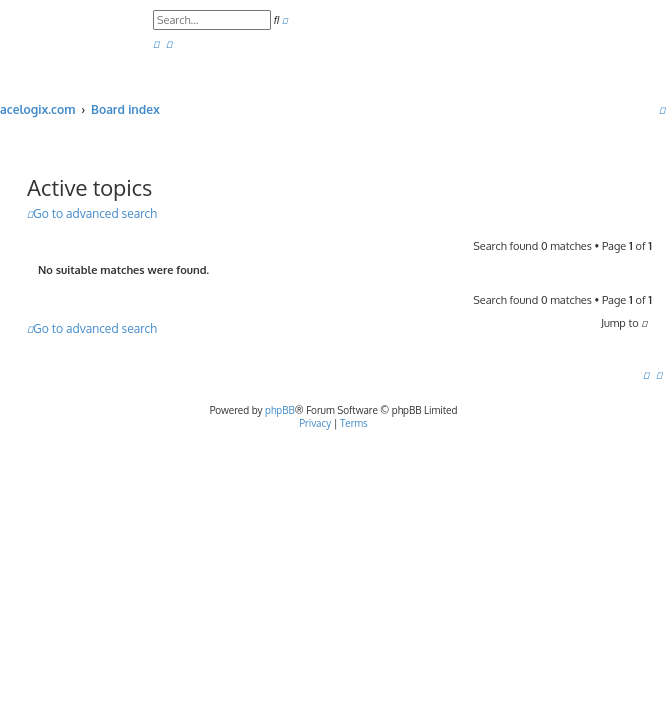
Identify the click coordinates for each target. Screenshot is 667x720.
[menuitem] (156, 44)
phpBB (280, 410)
